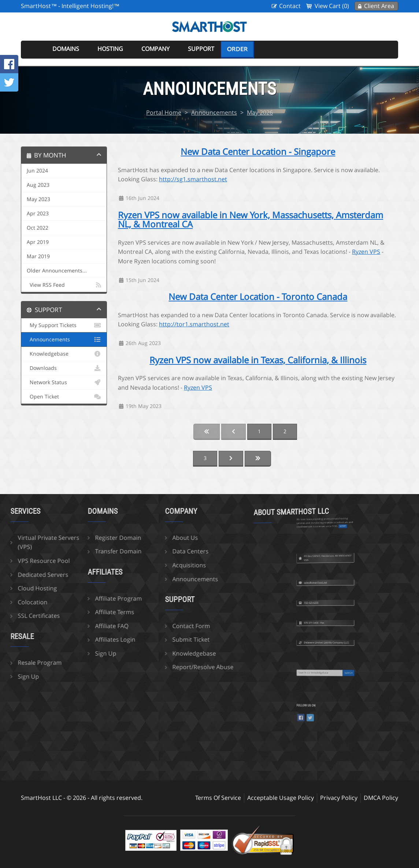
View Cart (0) (332, 6)
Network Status (64, 382)
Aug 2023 (38, 185)
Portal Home (164, 112)
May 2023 (38, 199)
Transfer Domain (77, 551)
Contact (290, 6)
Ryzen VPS (366, 252)
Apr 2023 (38, 214)
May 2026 (260, 112)
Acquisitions (148, 565)
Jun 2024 (37, 171)
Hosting (110, 49)
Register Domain (77, 538)
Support (201, 49)
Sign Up (64, 653)
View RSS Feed (64, 285)
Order (237, 49)
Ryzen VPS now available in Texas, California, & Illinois (258, 360)
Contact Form (150, 626)
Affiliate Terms (73, 612)
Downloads (64, 368)
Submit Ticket (150, 639)
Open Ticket (64, 397)
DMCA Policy (381, 798)
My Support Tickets (64, 325)
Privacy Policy (339, 798)
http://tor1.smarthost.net (194, 324)
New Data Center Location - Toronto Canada (258, 297)
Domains (66, 49)
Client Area (379, 6)
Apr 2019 (38, 242)
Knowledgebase (64, 354)
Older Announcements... (57, 271)
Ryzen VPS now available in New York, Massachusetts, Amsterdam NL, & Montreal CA (251, 220)
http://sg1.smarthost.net (193, 179)
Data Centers (149, 551)
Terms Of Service (218, 798)
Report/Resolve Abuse (162, 667)
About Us (144, 538)
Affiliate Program (77, 598)
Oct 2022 (38, 228)
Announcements (214, 112)
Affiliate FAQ (71, 626)
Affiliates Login (74, 639)
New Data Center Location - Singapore (258, 152)
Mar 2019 (38, 256)
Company (155, 49)
